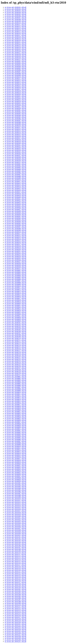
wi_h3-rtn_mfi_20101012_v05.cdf (15, 502)
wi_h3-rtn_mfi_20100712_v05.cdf (15, 342)
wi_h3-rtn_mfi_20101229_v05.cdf (15, 638)
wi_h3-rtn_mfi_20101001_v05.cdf (15, 483)
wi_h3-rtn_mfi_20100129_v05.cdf (15, 56)
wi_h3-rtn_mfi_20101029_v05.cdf (15, 532)
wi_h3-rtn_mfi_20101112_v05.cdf (15, 556)
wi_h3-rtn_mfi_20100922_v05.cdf (15, 467)
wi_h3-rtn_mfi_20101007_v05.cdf (15, 493)
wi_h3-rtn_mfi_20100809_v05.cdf (15, 391)
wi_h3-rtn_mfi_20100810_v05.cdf (15, 392)
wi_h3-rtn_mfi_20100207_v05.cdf (15, 72)
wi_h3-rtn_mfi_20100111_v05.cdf (15, 25)
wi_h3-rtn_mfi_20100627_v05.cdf (15, 316)
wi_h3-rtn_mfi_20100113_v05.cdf (15, 28)
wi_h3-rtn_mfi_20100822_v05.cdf (15, 413)
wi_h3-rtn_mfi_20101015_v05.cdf (15, 507)
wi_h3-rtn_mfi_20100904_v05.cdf (15, 436)
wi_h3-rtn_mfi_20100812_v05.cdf (15, 396)
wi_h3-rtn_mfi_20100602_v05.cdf (15, 272)
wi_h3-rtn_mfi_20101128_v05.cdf (15, 584)
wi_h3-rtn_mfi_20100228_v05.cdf (15, 108)
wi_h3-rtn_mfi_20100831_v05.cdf (15, 429)
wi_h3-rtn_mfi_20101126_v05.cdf (15, 581)
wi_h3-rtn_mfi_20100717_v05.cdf (15, 351)
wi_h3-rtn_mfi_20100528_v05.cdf (15, 263)
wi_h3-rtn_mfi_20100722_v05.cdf (15, 359)
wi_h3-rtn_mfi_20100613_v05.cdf (15, 291)
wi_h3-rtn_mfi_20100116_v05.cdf (15, 33)
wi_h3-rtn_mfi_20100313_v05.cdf (15, 131)
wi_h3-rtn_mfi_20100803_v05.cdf (15, 380)
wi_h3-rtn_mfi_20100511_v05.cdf (15, 234)
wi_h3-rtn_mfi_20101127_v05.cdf (15, 582)
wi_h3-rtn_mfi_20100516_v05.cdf (15, 242)
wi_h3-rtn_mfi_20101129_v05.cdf (15, 586)
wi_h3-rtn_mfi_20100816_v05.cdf (15, 403)
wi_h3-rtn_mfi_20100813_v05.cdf (15, 398)
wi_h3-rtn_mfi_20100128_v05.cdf (15, 54)
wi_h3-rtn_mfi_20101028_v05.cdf (15, 530)
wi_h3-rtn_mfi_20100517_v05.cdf (15, 244)
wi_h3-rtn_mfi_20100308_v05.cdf (15, 122)
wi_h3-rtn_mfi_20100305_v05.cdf (15, 117)
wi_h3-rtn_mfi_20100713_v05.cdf (15, 344)
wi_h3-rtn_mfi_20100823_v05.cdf (15, 415)
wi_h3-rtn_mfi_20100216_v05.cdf (15, 87)
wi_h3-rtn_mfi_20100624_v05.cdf (15, 310)
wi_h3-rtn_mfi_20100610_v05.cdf (15, 286)
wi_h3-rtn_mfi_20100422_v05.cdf (15, 201)
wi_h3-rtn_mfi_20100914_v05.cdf (15, 453)
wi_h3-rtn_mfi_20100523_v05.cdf (15, 255)
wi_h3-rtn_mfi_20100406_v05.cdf (15, 173)
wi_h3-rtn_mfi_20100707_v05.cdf (15, 333)
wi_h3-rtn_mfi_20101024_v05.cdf (15, 523)
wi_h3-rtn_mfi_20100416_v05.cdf (15, 190)
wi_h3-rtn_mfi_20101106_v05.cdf (15, 546)
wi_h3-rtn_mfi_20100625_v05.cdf (15, 312)
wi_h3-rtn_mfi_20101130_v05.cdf (15, 588)
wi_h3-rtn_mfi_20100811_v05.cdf (15, 394)
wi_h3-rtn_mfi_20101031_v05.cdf (15, 535)
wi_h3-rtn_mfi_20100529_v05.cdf (15, 265)
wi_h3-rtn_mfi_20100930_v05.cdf (15, 481)
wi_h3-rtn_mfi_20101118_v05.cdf (15, 567)
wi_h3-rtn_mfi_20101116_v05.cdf (15, 563)
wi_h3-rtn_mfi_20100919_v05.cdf (15, 462)
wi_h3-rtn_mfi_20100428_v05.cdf (15, 211)
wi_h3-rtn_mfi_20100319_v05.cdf (15, 141)
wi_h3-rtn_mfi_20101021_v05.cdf (15, 518)
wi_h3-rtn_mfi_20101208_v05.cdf (15, 601)
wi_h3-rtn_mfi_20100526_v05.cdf (15, 260)
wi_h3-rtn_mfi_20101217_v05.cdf (15, 617)
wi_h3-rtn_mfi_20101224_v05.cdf (15, 629)
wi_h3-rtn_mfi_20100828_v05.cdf (15, 424)
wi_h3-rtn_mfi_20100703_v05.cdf (15, 326)
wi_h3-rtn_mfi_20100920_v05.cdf (15, 464)
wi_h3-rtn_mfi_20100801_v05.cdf (15, 377)
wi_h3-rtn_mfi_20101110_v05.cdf (15, 553)
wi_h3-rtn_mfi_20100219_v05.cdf (15, 93)
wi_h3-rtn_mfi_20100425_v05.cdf (15, 206)
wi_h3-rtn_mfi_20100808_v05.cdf (15, 389)
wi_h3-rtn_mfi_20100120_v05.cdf (15, 40)
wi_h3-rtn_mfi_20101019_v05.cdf (15, 514)
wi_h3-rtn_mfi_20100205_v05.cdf (15, 68)
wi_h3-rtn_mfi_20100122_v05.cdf (15, 44)
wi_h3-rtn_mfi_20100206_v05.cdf (15, 70)
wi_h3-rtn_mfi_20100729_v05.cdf (15, 371)
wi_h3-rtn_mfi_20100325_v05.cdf (15, 152)
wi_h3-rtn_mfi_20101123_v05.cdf (15, 575)
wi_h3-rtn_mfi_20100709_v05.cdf (15, 337)
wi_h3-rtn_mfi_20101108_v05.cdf (15, 549)
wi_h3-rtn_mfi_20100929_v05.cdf (15, 479)
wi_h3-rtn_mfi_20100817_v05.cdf (15, 405)
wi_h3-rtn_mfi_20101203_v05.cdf (15, 593)
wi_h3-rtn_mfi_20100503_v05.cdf (15, 220)
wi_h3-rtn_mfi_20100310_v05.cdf (15, 126)
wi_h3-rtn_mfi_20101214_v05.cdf (15, 612)
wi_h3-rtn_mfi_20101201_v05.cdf (15, 589)
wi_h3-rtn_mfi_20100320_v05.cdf (15, 143)
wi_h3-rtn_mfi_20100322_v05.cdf (15, 147)
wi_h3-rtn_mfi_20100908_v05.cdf (15, 443)
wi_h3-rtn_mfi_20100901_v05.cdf (15, 431)
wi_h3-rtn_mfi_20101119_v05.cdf (15, 568)
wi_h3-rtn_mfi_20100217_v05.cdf (15, 89)
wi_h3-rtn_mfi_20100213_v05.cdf (15, 82)
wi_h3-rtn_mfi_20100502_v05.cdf (15, 218)
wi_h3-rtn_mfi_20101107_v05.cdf (15, 547)
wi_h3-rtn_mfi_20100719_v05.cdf (15, 354)
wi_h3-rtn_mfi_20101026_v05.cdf (15, 527)
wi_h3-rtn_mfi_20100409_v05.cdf (15, 178)
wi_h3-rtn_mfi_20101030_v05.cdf (15, 533)
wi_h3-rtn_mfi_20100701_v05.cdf (15, 323)
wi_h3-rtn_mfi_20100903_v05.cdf (15, 434)
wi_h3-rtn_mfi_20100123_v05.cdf (15, 46)
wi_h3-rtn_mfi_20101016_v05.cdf (15, 509)
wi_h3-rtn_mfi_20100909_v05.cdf (15, 445)
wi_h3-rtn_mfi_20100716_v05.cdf (15, 349)
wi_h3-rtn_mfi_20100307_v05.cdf (15, 120)
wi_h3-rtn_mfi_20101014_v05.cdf (15, 506)
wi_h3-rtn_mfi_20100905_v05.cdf (15, 438)
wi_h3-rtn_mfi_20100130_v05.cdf (15, 58)
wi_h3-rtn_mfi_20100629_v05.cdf (15, 319)
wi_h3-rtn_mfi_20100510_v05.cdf (15, 232)
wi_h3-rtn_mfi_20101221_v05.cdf (15, 624)
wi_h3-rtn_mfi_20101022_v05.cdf (15, 520)
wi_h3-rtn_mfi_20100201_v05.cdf (15, 61)
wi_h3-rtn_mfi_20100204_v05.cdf (15, 66)
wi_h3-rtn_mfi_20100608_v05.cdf (15, 283)
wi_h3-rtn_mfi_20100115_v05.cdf (15, 32)
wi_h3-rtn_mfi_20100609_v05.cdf (15, 284)
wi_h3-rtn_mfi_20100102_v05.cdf (15, 9)
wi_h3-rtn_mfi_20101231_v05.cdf (15, 642)
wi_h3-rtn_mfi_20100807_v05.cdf (15, 387)
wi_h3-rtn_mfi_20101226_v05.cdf (15, 633)
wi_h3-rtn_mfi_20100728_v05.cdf (15, 370)
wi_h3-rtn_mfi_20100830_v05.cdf (15, 427)
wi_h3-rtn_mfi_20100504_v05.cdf (15, 222)
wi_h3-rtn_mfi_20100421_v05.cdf (15, 199)
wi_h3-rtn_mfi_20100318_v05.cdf (15, 140)
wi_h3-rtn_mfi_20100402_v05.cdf (15, 166)
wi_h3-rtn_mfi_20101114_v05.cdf (15, 560)
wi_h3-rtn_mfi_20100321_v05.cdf (15, 145)
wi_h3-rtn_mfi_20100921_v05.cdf (15, 466)
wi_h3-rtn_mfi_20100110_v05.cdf (15, 23)
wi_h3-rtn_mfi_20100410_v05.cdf (15, 180)
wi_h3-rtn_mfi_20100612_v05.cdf (15, 290)
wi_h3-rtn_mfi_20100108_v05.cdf (15, 19)
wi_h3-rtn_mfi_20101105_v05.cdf (15, 544)
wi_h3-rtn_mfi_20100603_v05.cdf (15, 274)
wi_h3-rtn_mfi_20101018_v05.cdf (15, 513)
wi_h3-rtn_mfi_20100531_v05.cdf (15, 269)
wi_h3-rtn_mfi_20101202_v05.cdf (15, 591)
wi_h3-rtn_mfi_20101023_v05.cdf (15, 521)
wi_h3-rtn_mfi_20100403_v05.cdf (15, 168)
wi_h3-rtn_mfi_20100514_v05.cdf (15, 239)
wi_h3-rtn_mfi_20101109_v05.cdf (15, 551)
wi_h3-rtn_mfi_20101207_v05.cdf (15, 600)
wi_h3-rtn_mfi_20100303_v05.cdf (15, 114)
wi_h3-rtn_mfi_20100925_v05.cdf (15, 472)
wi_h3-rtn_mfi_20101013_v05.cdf (15, 504)
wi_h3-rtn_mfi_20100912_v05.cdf (15, 450)
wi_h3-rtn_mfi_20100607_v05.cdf (15, 281)
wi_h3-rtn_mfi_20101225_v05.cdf (15, 631)
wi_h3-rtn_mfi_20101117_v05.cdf (15, 565)
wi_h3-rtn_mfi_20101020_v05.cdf (15, 516)
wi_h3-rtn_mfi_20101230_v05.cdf (15, 640)
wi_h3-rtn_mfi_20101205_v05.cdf (15, 596)
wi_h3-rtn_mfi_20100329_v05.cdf (15, 159)
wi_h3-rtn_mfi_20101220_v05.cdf (15, 622)
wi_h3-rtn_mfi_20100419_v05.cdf (15, 195)
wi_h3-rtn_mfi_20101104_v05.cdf (15, 542)
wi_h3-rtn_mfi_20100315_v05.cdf (15, 134)
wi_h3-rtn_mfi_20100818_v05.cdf (15, 406)
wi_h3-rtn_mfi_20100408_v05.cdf (15, 176)
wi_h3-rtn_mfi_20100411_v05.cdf (15, 181)
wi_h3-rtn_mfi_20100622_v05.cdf (15, 307)
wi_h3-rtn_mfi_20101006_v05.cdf (15, 492)
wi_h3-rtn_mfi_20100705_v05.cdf (15, 330)
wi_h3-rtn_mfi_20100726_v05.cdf (15, 366)
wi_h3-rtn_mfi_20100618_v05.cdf (15, 300)
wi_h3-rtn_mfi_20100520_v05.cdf (15, 249)
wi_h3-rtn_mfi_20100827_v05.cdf (15, 422)
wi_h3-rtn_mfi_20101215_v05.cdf (15, 614)
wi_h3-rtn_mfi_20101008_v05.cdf (15, 495)
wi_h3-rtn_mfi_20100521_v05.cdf (15, 251)
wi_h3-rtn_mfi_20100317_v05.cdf (15, 138)
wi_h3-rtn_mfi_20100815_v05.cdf (15, 401)
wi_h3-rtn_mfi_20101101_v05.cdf (15, 537)
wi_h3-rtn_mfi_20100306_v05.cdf (15, 119)
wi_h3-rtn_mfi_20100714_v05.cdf (15, 345)
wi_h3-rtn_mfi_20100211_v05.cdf (15, 79)
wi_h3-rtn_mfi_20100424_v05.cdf (15, 204)
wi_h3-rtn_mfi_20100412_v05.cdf (15, 183)
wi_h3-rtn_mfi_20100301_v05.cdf (15, 110)
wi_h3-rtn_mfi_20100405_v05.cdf (15, 171)
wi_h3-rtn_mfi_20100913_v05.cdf (15, 452)
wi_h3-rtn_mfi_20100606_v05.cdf (15, 279)
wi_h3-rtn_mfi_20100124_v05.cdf (15, 47)
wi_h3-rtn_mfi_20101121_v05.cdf (15, 572)
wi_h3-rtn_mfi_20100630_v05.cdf (15, 321)
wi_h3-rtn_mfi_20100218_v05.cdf (15, 91)
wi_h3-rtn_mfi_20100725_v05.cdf (15, 364)
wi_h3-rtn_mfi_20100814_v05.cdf (15, 399)
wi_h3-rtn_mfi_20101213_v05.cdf (15, 610)
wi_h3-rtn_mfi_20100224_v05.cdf (15, 101)
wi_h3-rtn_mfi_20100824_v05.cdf (15, 417)
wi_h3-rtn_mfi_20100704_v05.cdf (15, 328)
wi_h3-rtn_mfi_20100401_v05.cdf (15, 164)
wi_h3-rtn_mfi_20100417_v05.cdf (15, 192)
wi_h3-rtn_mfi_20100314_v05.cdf (15, 133)
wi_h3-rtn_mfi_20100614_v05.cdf (15, 293)
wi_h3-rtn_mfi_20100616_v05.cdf (15, 296)
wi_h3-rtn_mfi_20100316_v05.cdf (15, 136)
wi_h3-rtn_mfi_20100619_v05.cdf (15, 302)
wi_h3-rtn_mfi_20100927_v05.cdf (15, 476)
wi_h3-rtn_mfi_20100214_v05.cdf (15, 84)
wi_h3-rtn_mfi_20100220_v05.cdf (15, 94)
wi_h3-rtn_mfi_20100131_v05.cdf (15, 59)
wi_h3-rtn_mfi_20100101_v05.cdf (15, 7)
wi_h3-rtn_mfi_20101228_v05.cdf (15, 636)
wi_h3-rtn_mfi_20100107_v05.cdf (15, 18)
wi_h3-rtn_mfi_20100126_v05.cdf (15, 51)
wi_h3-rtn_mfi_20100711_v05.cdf (15, 340)
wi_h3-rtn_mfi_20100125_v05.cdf (15, 49)
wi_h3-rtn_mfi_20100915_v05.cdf (15, 455)
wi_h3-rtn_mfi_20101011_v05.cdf (15, 500)
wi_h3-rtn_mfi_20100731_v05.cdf (15, 375)
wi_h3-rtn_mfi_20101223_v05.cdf (15, 628)
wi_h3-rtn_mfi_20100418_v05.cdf (15, 194)
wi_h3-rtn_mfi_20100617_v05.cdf (15, 298)
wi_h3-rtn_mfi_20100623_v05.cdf (15, 309)
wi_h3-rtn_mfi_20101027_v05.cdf (15, 528)
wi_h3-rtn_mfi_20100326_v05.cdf (15, 154)
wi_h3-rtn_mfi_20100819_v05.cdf (15, 408)
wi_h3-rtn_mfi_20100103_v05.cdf (15, 11)
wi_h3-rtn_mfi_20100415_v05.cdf (15, 188)
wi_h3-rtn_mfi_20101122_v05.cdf (15, 574)
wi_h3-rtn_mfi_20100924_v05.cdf (15, 471)
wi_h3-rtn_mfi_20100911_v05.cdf (15, 448)
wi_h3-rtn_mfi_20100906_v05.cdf (15, 439)
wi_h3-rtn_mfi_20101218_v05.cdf (15, 619)
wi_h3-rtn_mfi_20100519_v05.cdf (15, 248)
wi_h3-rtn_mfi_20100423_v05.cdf (15, 202)
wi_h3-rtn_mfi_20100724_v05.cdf (15, 363)
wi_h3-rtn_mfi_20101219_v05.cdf (15, 621)
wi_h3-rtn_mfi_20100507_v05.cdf (15, 227)
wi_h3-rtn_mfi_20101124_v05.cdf (15, 577)
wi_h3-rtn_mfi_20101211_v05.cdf (15, 607)
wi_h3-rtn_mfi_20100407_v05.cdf (15, 175)
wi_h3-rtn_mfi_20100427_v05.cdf (15, 209)
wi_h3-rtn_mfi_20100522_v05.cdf (15, 253)
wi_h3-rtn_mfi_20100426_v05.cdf (15, 208)
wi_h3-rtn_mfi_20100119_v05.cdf (15, 39)
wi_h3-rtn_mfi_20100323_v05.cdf (15, 148)
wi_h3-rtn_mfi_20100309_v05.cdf (15, 124)
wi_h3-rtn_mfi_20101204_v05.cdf (15, 594)
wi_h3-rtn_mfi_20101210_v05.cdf (15, 605)
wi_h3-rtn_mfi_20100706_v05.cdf (15, 331)
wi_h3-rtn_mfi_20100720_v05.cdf (15, 356)
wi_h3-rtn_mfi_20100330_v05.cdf (15, 161)
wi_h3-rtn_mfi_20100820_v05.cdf (15, 410)
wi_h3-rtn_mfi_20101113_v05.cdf (15, 558)
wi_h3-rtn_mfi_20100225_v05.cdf (15, 103)
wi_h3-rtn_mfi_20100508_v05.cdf (15, 229)
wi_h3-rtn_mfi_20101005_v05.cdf (15, 490)
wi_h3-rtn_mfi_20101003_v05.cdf (15, 486)
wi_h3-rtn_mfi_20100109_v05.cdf (15, 21)
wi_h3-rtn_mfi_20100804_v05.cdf (15, 382)
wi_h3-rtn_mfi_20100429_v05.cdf (15, 213)
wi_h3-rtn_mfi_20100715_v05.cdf (15, 347)
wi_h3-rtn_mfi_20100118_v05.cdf (15, 37)
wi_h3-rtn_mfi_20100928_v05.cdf (15, 478)
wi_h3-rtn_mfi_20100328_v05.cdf (15, 157)
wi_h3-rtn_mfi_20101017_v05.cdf (15, 511)
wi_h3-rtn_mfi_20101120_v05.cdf (15, 570)
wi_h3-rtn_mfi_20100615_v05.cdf (15, 295)
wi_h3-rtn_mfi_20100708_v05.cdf (15, 335)
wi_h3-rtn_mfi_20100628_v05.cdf (15, 317)
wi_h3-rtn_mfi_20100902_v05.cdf (15, 432)
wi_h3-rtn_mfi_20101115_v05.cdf (15, 561)
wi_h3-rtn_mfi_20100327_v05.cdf (15, 155)
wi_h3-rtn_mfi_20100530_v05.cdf (15, 267)
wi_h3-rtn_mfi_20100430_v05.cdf (15, 215)
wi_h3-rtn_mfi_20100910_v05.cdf (15, 446)
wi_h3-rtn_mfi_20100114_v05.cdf (15, 30)
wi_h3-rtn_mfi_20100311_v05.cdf (15, 127)
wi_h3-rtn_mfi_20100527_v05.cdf (15, 262)
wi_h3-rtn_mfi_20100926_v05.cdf (15, 474)
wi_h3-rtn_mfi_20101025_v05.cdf (15, 525)
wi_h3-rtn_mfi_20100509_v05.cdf (15, 230)
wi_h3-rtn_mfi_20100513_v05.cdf (15, 237)
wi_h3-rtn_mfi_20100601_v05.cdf (15, 270)
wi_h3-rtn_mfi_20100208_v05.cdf (15, 73)
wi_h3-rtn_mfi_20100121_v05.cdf (15, 42)
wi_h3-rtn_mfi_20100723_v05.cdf (15, 361)
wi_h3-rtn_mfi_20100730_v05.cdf (15, 373)
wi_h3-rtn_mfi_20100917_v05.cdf (15, 459)
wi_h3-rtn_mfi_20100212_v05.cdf (15, 80)
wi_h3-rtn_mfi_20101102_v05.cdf (15, 539)
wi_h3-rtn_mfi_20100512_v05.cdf (15, 235)
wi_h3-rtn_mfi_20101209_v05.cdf (15, 603)
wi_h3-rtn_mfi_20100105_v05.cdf (15, 14)
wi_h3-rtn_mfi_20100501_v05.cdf (15, 216)
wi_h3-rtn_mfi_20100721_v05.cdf (15, 357)
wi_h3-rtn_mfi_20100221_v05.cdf (15, 96)
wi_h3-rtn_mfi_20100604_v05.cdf (15, 276)
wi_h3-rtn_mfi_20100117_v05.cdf (15, 35)
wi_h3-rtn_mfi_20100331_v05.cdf (15, 162)
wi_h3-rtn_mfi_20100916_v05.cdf (15, 457)
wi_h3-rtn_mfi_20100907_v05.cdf (15, 441)
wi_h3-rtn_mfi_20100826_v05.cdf (15, 420)
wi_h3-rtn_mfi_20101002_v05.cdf (15, 485)
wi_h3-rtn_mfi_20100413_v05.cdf (15, 185)
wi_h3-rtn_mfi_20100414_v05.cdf (15, 187)
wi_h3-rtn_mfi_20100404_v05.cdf (15, 169)
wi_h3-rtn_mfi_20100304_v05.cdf (15, 115)
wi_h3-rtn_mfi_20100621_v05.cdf (15, 305)
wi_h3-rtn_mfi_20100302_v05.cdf (15, 112)
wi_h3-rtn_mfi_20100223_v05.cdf (15, 100)
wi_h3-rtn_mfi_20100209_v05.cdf (15, 75)
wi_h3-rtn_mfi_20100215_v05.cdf (15, 86)
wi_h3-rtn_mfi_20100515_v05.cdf (15, 241)
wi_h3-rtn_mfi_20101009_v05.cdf (15, 497)
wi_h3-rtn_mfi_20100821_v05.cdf (15, 412)
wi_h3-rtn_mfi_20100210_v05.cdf (15, 77)
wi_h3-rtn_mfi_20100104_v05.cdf (15, 12)
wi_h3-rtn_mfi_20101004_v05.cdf (15, 488)
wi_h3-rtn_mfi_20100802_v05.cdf (15, 378)
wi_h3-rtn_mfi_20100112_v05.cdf (15, 26)
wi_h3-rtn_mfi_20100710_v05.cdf (15, 338)
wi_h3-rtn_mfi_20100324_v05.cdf (15, 150)
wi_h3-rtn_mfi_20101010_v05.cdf (15, 499)
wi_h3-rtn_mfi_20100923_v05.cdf (15, 469)
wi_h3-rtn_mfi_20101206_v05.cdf (15, 598)
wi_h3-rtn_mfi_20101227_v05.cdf (15, 635)
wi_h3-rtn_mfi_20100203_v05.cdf (15, 65)
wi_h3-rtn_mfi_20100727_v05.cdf (15, 368)
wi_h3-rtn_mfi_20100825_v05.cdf (15, 418)
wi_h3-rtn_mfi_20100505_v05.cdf (15, 223)
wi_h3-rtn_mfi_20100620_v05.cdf (15, 303)
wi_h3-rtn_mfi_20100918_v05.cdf (15, 460)
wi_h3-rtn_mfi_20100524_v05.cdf (15, 256)
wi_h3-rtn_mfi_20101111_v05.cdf (15, 554)
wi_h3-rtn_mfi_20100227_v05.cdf (15, 107)
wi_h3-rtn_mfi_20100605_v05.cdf (15, 277)
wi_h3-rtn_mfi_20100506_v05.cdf (15, 225)
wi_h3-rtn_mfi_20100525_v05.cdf (15, 258)
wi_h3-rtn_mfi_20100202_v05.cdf (15, 63)
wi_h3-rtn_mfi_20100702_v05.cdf (15, 324)
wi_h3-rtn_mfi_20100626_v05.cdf (15, 314)
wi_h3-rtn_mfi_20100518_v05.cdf (15, 246)
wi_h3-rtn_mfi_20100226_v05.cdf (15, 105)
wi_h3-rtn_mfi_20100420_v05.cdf (15, 197)
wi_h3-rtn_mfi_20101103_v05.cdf (15, 540)
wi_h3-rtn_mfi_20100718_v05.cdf (15, 352)
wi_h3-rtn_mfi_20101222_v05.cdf (15, 626)
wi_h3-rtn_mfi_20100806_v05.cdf (15, 385)
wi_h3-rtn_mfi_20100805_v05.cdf (15, 384)
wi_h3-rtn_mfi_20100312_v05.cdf (15, 129)
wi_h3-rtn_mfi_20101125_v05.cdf (15, 579)
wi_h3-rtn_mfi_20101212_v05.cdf (15, 608)
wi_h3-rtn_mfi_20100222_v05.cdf (15, 98)
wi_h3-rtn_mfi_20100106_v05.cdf (15, 16)
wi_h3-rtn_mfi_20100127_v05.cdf (15, 53)
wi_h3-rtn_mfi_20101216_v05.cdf (15, 615)
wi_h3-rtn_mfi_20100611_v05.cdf (15, 288)
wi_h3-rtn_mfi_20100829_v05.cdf (15, 425)
